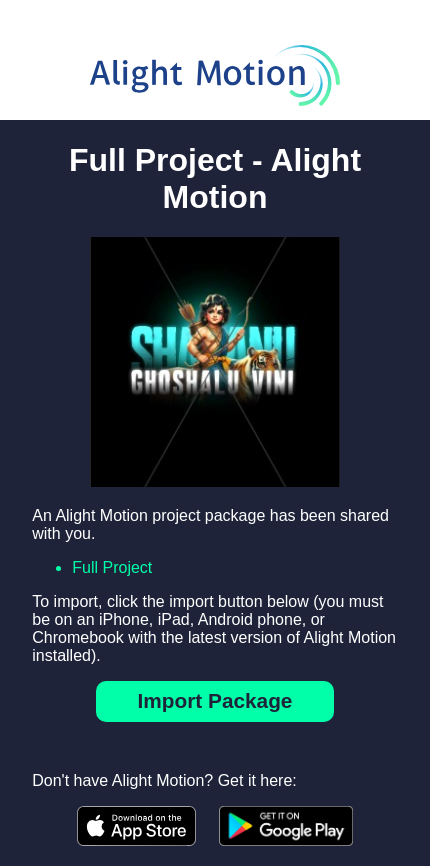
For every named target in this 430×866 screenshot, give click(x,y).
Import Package (215, 700)
